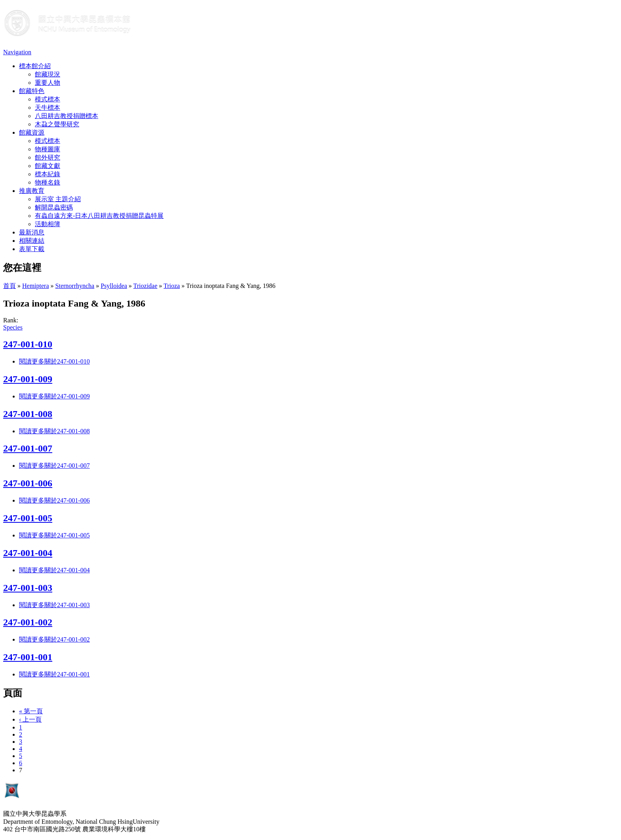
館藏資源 (32, 132)
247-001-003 (28, 588)
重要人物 (48, 83)
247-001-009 (28, 379)
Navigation (17, 52)
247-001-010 (28, 344)
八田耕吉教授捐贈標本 (67, 116)
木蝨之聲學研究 (57, 124)
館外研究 (48, 157)
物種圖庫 (48, 149)
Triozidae (146, 286)
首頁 (10, 286)
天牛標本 (48, 108)
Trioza (172, 286)
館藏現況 (48, 74)
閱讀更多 (54, 361)
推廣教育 (32, 191)
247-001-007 (28, 448)
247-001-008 (28, 414)
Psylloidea (114, 286)
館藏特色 (32, 91)
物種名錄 (48, 182)
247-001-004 (28, 553)
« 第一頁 (31, 711)
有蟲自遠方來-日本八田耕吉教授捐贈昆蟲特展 (99, 216)
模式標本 (48, 99)
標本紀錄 (48, 174)
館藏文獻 (48, 166)
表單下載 (32, 249)
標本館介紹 (35, 66)
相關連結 (32, 241)
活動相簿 (48, 224)
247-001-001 (28, 657)
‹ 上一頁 (30, 719)
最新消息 (32, 232)
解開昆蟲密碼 (54, 207)
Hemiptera (36, 286)
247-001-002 (28, 622)
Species (13, 327)
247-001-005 (28, 518)
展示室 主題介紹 (58, 199)
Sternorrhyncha (75, 286)
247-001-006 (28, 483)
